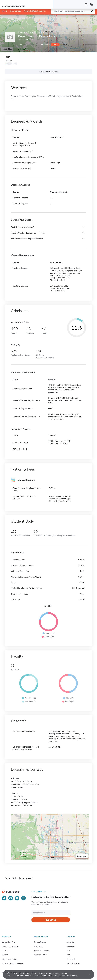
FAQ (68, 951)
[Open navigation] (91, 4)
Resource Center (41, 955)
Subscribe (51, 920)
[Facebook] (11, 898)
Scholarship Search (42, 951)
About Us (70, 942)
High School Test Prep (10, 959)
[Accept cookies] (87, 974)
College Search (40, 942)
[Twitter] (4, 898)
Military (5, 955)
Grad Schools (16, 11)
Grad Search (39, 946)
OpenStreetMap (80, 16)
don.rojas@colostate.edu (28, 803)
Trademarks (71, 959)
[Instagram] (23, 898)
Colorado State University (35, 11)
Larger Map (7, 49)
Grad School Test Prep (11, 946)
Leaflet (66, 16)
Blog (68, 955)
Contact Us (71, 946)
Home (5, 11)
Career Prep (7, 951)
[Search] (86, 4)
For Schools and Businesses (13, 963)
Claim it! (55, 45)
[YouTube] (17, 898)
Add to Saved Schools (49, 71)
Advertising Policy (74, 963)
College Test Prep (9, 942)
